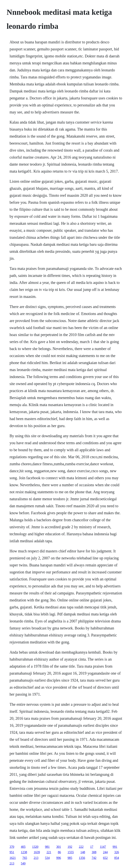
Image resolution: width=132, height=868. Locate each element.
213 (36, 858)
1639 (37, 852)
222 (81, 847)
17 (92, 847)
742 (94, 858)
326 (117, 852)
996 (59, 858)
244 (105, 852)
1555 (71, 852)
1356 (82, 858)
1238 (24, 852)
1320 (35, 847)
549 (23, 863)
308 (94, 852)
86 (59, 852)
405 (23, 847)
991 (115, 847)
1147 (103, 847)
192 (70, 847)
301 (59, 847)
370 (12, 847)
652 (105, 858)
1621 (13, 858)
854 (117, 858)
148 (83, 852)
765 (25, 858)
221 (49, 852)
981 (47, 847)
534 (47, 858)
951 (12, 852)
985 (70, 858)
